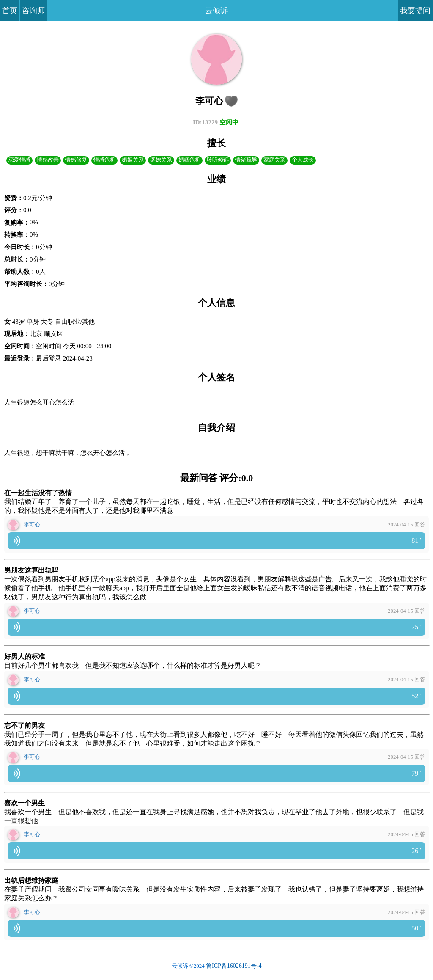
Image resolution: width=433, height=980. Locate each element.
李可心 (32, 526)
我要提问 (415, 11)
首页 (10, 11)
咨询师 (33, 11)
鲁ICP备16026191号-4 (234, 968)
